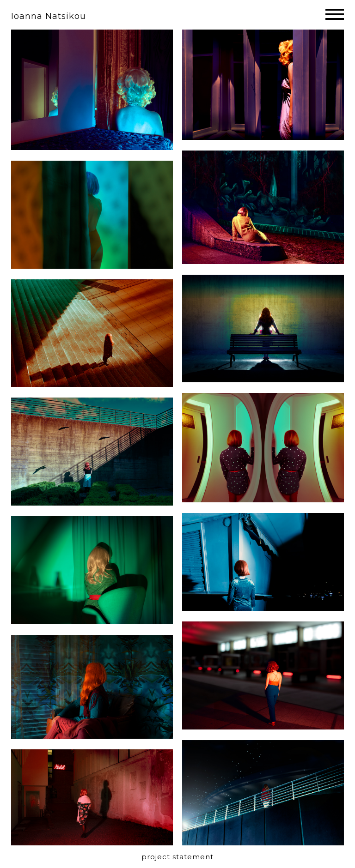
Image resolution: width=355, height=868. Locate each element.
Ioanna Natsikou (49, 16)
